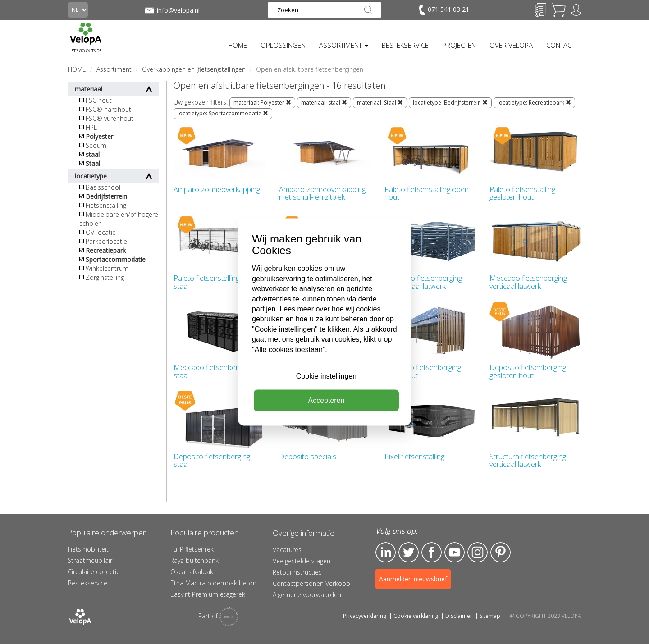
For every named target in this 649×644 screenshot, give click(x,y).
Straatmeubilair (90, 560)
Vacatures (287, 550)
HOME (238, 45)
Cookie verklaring (416, 616)
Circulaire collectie (94, 572)
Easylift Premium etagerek (208, 594)
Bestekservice (87, 583)
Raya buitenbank (194, 560)
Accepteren (327, 400)
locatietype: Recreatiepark (534, 103)
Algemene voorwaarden (307, 595)
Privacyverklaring (365, 616)
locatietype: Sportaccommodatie (223, 113)
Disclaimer (459, 616)
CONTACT (560, 45)
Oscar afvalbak (192, 572)
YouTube (455, 552)
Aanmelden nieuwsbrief (413, 579)
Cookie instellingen (326, 376)
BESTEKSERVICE (405, 45)
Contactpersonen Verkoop (311, 583)
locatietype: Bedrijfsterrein (450, 103)
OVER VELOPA (511, 45)
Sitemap (490, 616)
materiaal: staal (324, 103)
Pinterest (500, 552)
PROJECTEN (459, 45)
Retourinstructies (297, 572)
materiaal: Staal (380, 103)
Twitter (409, 552)
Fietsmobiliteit (88, 549)
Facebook (432, 552)
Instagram (478, 552)
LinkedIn (386, 552)
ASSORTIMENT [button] (344, 45)
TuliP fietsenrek (192, 549)
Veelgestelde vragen (302, 561)
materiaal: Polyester (262, 103)
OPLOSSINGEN (283, 45)
